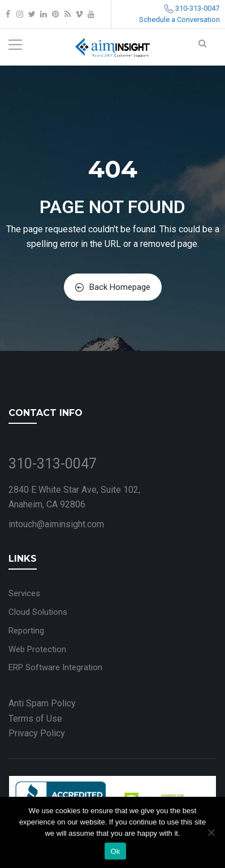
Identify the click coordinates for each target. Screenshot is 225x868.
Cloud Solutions (38, 612)
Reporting (26, 631)
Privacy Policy (37, 733)
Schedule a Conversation (179, 19)
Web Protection (37, 649)
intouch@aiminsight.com (56, 524)
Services (24, 593)
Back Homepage (113, 287)
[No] (211, 832)
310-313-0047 (197, 8)
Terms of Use (35, 719)
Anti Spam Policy (42, 703)
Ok (115, 851)
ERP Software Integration (55, 667)
